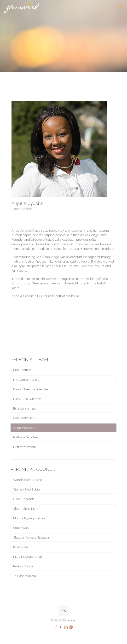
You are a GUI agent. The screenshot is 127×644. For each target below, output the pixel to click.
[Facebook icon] (56, 627)
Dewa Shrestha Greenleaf (31, 389)
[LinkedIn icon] (66, 627)
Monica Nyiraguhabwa (29, 518)
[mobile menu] (121, 7)
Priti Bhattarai (23, 370)
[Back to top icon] (63, 611)
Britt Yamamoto (24, 447)
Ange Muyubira (24, 428)
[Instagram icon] (71, 627)
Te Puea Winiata (25, 576)
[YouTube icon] (61, 627)
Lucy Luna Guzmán (27, 399)
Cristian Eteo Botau (26, 489)
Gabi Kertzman (24, 418)
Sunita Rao (21, 528)
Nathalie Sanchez (26, 437)
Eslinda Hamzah (25, 408)
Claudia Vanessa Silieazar (31, 537)
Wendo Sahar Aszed (28, 480)
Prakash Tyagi (23, 566)
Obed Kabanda (24, 499)
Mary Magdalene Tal (28, 557)
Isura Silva (20, 547)
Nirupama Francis (26, 380)
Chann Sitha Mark (26, 509)
